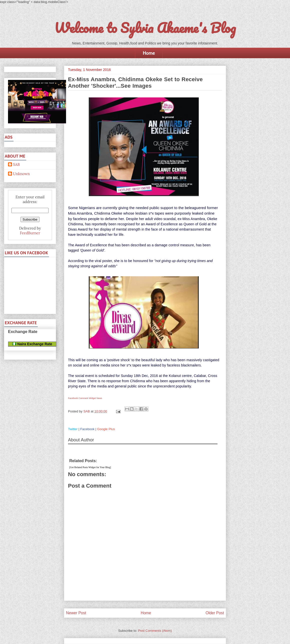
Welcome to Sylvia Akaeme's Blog (145, 28)
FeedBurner (30, 233)
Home (149, 53)
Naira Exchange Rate (32, 344)
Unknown (21, 174)
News (99, 398)
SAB (16, 165)
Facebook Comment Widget (82, 398)
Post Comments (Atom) (155, 631)
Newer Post (76, 613)
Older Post (215, 613)
